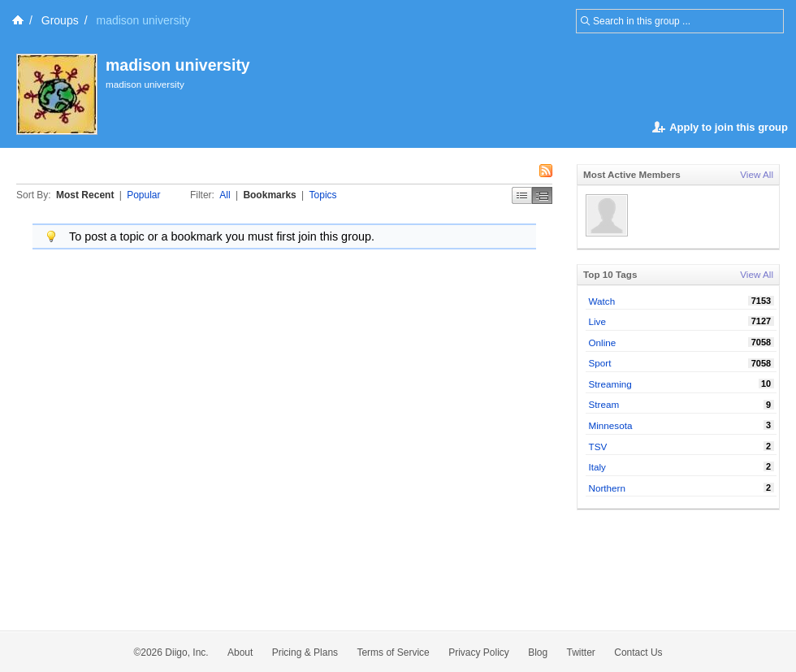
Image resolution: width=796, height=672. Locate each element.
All (225, 195)
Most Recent (85, 195)
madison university (178, 65)
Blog (538, 652)
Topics (323, 195)
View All (757, 174)
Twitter (581, 652)
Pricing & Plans (305, 652)
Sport (600, 363)
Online (603, 343)
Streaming (610, 384)
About (240, 652)
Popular (143, 195)
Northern (607, 488)
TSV (598, 447)
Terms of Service (393, 652)
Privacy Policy (479, 652)
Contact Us (638, 652)
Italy (597, 467)
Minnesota (611, 425)
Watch (602, 301)
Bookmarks (269, 195)
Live (597, 321)
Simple (522, 195)
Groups (60, 20)
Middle (542, 195)
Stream (604, 404)
